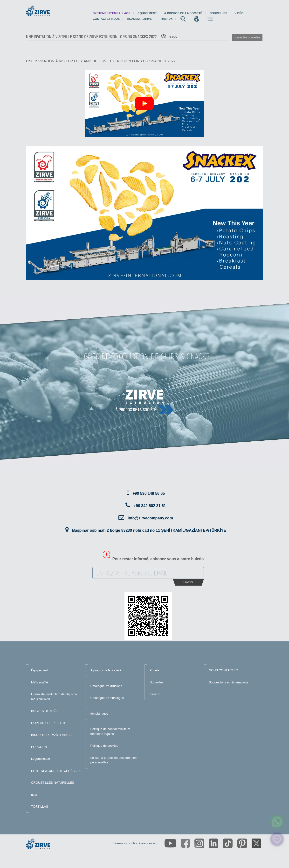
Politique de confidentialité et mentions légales (110, 731)
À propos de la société (183, 13)
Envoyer (188, 582)
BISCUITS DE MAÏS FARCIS (51, 735)
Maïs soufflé (40, 682)
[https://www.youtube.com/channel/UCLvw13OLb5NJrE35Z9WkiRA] (170, 843)
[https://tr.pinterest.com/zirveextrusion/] (242, 843)
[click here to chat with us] (277, 839)
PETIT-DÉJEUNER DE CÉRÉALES (56, 771)
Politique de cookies (104, 746)
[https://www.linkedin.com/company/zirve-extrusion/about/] (213, 843)
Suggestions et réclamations (229, 682)
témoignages (99, 714)
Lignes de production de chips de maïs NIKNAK (54, 697)
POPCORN (39, 747)
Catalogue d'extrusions (106, 686)
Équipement (147, 13)
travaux (166, 19)
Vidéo (239, 13)
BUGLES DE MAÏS (44, 711)
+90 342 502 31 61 (150, 506)
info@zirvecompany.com (150, 518)
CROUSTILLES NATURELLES (53, 783)
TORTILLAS (40, 807)
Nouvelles (218, 13)
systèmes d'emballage (111, 13)
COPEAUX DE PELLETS (49, 723)
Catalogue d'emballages (107, 698)
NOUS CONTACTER (224, 670)
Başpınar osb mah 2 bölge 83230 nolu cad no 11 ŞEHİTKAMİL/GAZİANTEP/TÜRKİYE (149, 530)
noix (34, 795)
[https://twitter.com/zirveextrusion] (256, 843)
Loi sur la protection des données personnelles (113, 760)
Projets (154, 670)
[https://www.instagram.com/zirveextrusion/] (199, 843)
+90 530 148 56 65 (149, 493)
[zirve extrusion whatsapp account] (277, 822)
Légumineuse (41, 759)
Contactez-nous (106, 19)
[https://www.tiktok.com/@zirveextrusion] (228, 843)
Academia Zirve (139, 19)
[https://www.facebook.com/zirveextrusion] (185, 843)
